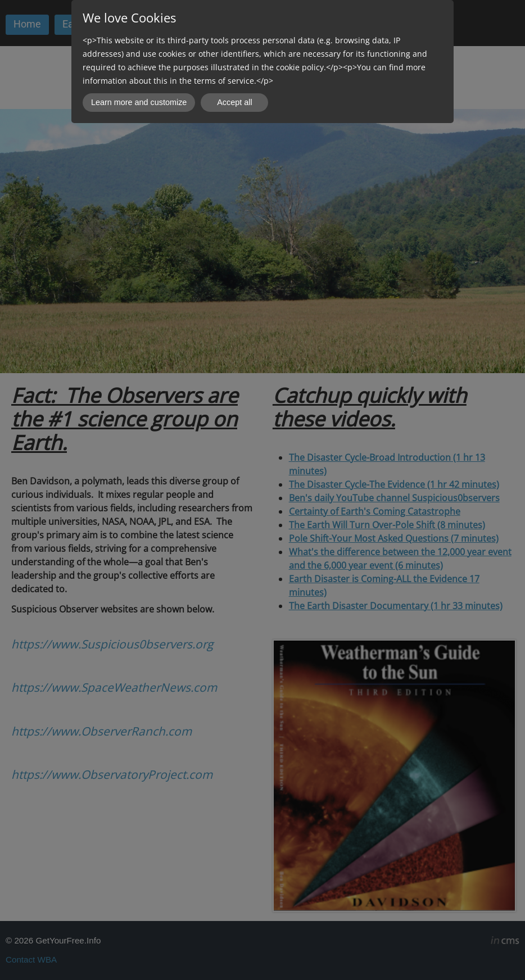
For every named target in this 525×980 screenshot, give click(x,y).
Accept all (234, 102)
